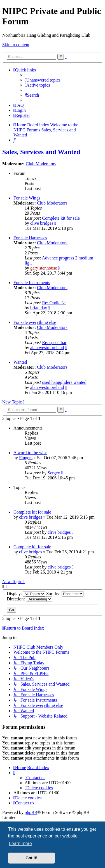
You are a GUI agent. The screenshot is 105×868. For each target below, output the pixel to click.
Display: (26, 594)
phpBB (31, 812)
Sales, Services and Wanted (41, 152)
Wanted (20, 362)
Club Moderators (41, 164)
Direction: (29, 599)
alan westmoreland (47, 348)
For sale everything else (35, 322)
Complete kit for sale (61, 218)
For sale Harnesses (30, 238)
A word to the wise (30, 453)
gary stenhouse (44, 268)
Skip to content (16, 45)
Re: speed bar (54, 343)
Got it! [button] (31, 858)
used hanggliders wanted (64, 382)
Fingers (26, 458)
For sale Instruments (32, 283)
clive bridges (42, 223)
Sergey (54, 473)
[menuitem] (43, 80)
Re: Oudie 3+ (54, 303)
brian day (39, 308)
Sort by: (65, 594)
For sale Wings (27, 198)
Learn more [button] (20, 843)
